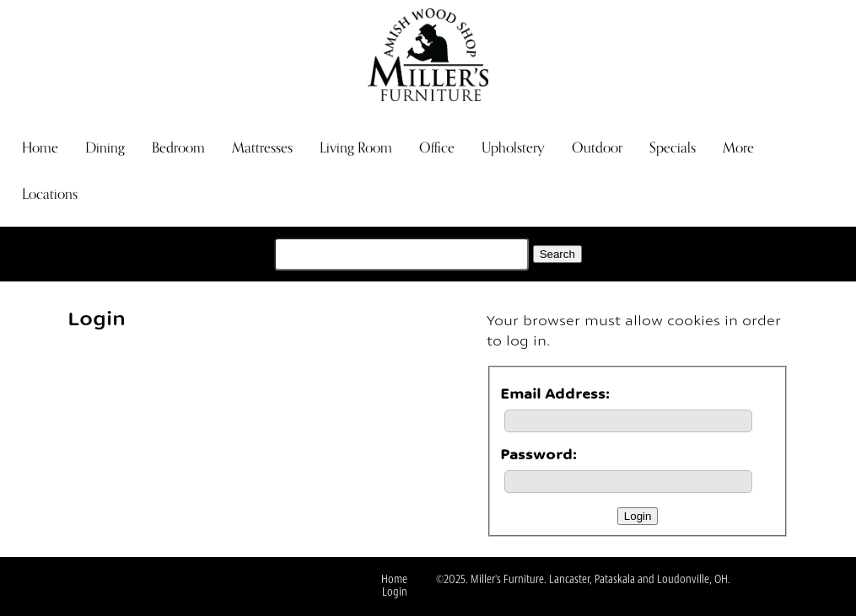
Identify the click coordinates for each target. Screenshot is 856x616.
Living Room (356, 148)
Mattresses (262, 148)
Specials (673, 148)
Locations (50, 194)
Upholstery (513, 148)
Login (395, 593)
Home (40, 148)
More (738, 148)
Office (437, 148)
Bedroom (178, 148)
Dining (105, 148)
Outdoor (597, 148)
